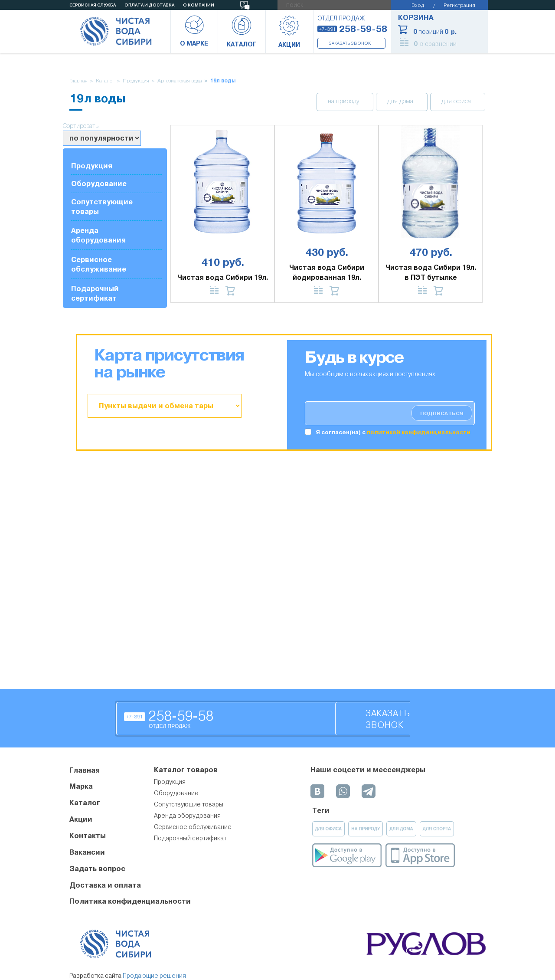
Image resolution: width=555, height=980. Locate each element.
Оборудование (99, 184)
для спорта (437, 829)
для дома (401, 102)
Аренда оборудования (98, 235)
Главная (78, 81)
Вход (418, 5)
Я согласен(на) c (393, 432)
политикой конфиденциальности (419, 432)
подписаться (442, 413)
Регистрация (459, 5)
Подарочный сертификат (95, 293)
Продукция (136, 81)
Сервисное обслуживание (99, 264)
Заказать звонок (350, 43)
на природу (344, 102)
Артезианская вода (180, 81)
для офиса (457, 102)
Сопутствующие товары (102, 207)
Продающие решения (154, 976)
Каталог (105, 81)
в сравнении (435, 44)
